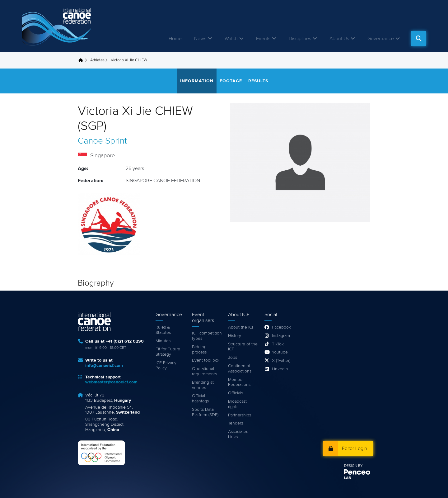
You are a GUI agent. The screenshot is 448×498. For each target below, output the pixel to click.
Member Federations (239, 382)
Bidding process (199, 350)
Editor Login (355, 448)
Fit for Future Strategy (168, 352)
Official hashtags (200, 398)
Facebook (281, 327)
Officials (236, 393)
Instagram (281, 336)
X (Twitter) (281, 361)
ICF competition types (207, 336)
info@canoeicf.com (104, 366)
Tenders (236, 423)
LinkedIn (280, 369)
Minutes (163, 341)
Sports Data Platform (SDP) (205, 412)
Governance (381, 39)
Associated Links (238, 434)
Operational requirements (204, 371)
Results (258, 81)
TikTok (278, 344)
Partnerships (240, 415)
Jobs (233, 358)
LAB (348, 478)
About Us (339, 39)
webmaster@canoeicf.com (111, 382)
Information (197, 81)
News (200, 39)
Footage (231, 81)
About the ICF (241, 327)
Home (175, 39)
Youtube (280, 352)
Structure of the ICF (243, 347)
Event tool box (206, 360)
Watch (231, 39)
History (235, 336)
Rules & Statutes (163, 330)
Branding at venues (203, 385)
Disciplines (300, 39)
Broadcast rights (237, 404)
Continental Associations (240, 369)
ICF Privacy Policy (166, 365)
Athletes (97, 60)
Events (263, 39)
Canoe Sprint (102, 141)
